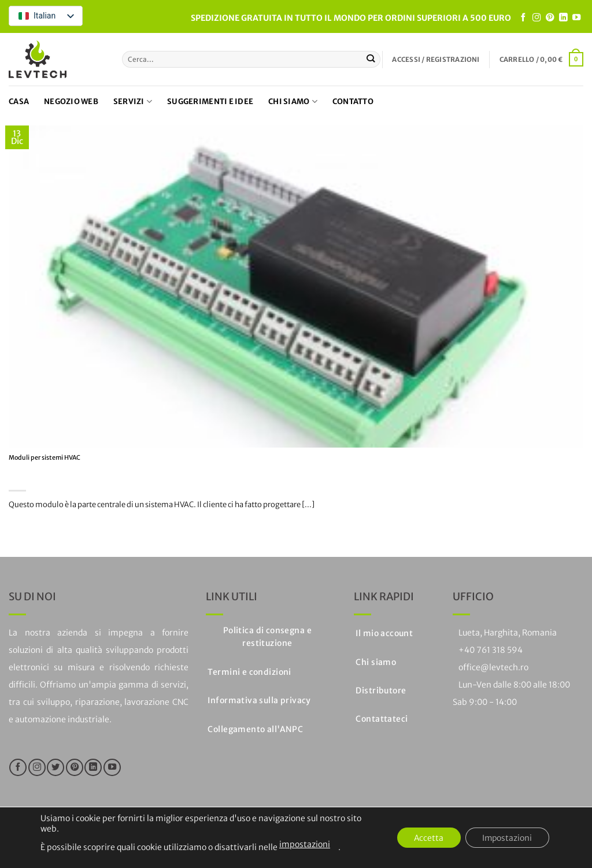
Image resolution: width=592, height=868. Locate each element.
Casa (19, 101)
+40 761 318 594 (491, 650)
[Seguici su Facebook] (523, 18)
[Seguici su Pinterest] (550, 18)
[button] (436, 60)
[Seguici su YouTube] (576, 18)
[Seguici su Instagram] (536, 18)
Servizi (133, 101)
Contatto (353, 101)
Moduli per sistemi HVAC (45, 458)
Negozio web (71, 101)
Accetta (427, 838)
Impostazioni (506, 838)
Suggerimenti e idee (210, 101)
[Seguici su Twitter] (55, 767)
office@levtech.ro (493, 667)
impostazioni (305, 844)
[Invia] (371, 59)
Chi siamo (293, 101)
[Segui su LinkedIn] (563, 18)
